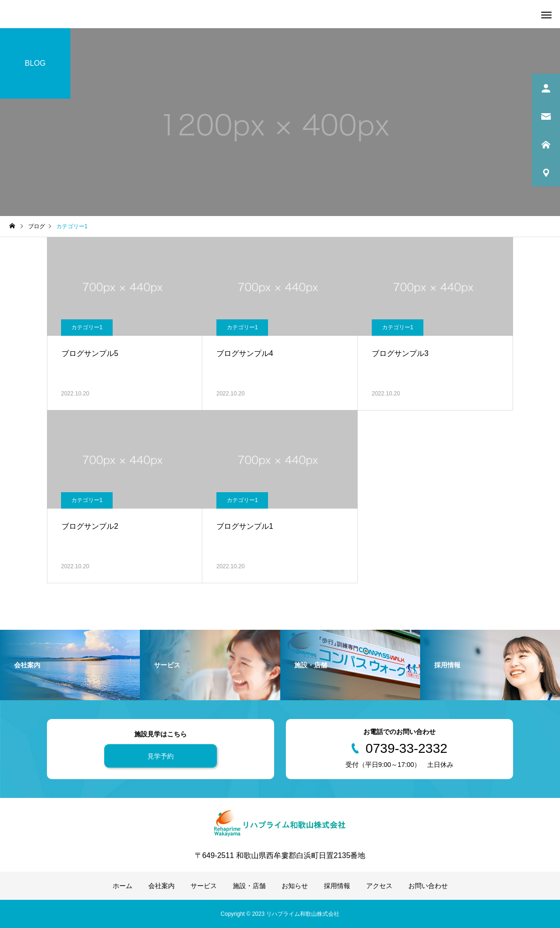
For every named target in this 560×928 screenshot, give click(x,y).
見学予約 (161, 756)
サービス (204, 886)
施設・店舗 (249, 886)
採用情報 (337, 886)
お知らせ (295, 886)
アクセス (379, 886)
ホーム (123, 886)
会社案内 (161, 886)
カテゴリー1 (87, 327)
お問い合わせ (428, 886)
